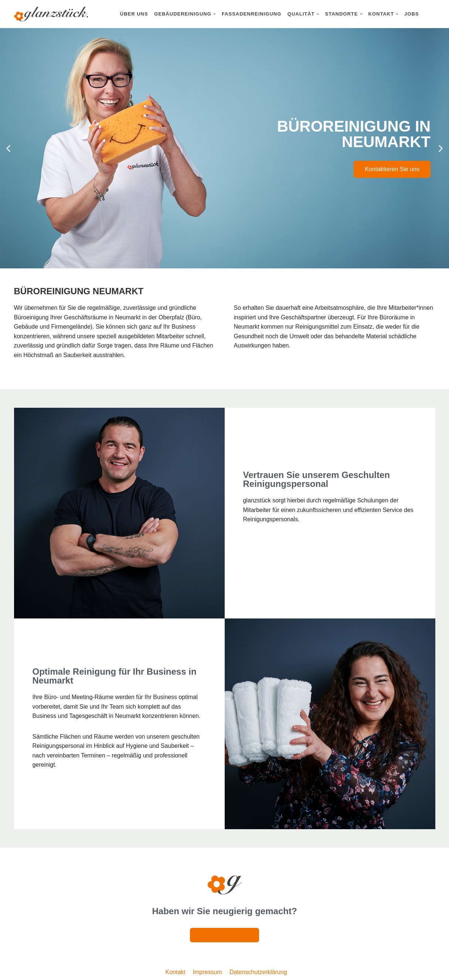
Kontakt (176, 972)
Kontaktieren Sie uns (392, 169)
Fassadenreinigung (251, 14)
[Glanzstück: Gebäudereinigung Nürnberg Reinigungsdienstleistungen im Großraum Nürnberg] (51, 14)
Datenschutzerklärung (258, 972)
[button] (215, 14)
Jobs (411, 14)
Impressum (208, 972)
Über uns (134, 14)
